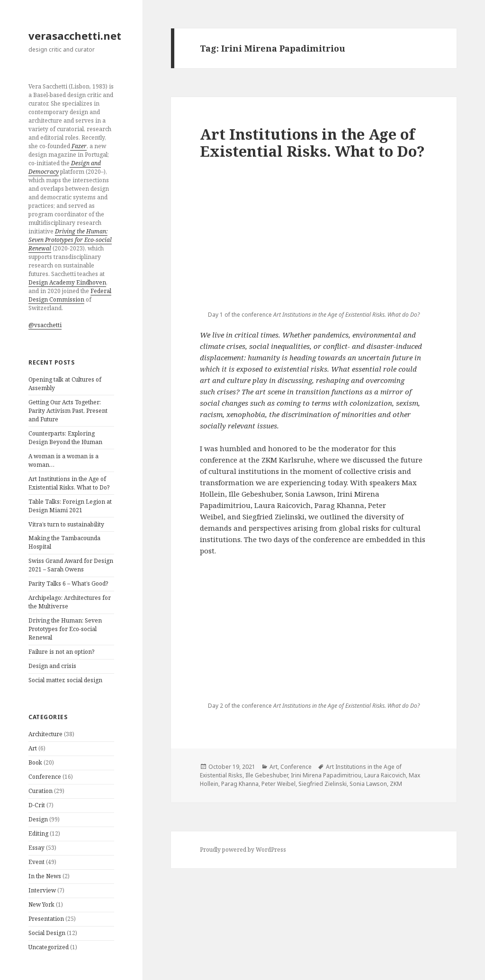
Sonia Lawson (368, 784)
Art (33, 748)
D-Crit (37, 805)
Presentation (46, 919)
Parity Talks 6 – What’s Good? (68, 584)
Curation (40, 791)
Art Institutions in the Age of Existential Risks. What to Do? (69, 483)
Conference (45, 777)
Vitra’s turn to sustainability (66, 524)
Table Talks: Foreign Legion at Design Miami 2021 (70, 506)
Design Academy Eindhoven (67, 282)
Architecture (45, 734)
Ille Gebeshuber (267, 775)
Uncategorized (49, 947)
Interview (42, 890)
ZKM (396, 784)
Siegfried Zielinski (323, 784)
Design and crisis (52, 666)
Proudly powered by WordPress (243, 850)
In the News (45, 876)
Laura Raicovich (385, 775)
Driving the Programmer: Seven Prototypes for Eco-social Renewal (65, 629)
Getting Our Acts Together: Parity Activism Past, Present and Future (68, 411)
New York (41, 904)
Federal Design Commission (70, 295)
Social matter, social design (65, 680)
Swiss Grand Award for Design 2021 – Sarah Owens (71, 565)
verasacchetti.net (75, 36)
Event (36, 862)
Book (35, 762)
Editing (38, 833)
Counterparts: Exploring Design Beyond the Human (65, 438)
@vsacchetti (45, 325)
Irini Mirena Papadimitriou (326, 775)
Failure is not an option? (61, 652)
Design (38, 819)
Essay (36, 848)
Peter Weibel (278, 784)
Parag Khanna (240, 784)
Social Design (47, 933)
